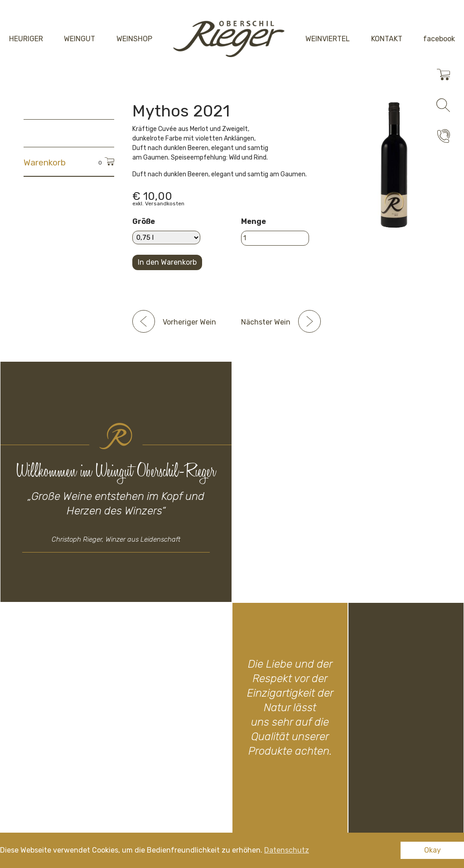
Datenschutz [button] (287, 850)
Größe (144, 221)
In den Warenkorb (167, 262)
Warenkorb (45, 162)
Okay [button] (433, 850)
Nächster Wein (266, 322)
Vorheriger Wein (189, 322)
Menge (254, 221)
